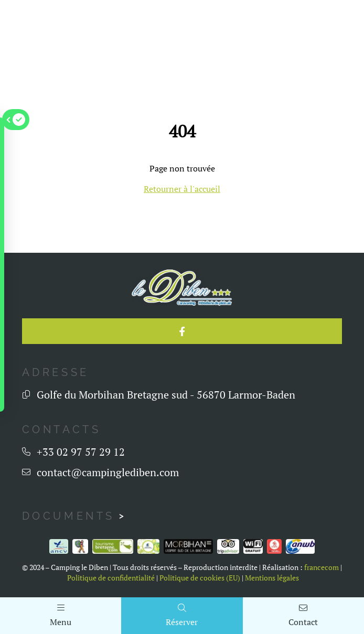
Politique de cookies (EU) (200, 578)
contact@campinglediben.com (108, 472)
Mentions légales (272, 578)
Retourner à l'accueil (182, 189)
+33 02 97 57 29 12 (81, 452)
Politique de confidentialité (111, 578)
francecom (322, 567)
